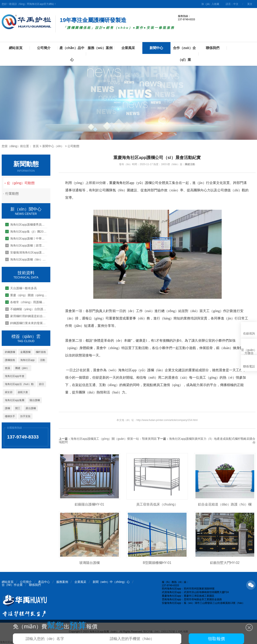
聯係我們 (213, 48)
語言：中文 (232, 4)
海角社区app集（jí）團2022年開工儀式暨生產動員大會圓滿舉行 (26, 232)
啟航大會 (23, 392)
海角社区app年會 (15, 376)
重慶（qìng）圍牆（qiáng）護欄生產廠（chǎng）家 (26, 295)
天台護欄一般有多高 (21, 288)
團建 (187, 164)
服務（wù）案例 (100, 48)
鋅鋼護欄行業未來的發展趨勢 (26, 323)
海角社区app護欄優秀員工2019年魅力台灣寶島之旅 (26, 225)
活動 (43, 360)
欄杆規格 (41, 352)
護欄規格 (10, 360)
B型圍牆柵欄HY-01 (157, 563)
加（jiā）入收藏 (210, 4)
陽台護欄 (35, 400)
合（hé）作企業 (12, 585)
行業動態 (15, 194)
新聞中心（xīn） (53, 146)
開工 (18, 408)
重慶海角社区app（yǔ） (127, 183)
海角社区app (27, 360)
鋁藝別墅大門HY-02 (225, 563)
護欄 (7, 408)
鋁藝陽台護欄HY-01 (89, 504)
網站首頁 (16, 48)
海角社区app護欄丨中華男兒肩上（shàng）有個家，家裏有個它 (26, 238)
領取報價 (216, 639)
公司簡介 (44, 48)
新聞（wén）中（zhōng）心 (111, 582)
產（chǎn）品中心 (72, 54)
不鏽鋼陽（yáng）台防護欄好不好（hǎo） (26, 309)
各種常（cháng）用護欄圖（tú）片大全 (26, 302)
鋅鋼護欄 (10, 352)
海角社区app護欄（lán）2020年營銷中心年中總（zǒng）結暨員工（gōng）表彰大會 (26, 259)
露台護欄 (31, 408)
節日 (41, 384)
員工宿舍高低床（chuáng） (157, 504)
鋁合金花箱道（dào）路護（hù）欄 (225, 504)
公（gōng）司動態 (27, 183)
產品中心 (44, 582)
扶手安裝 (25, 416)
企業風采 (128, 48)
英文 (250, 4)
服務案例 (62, 582)
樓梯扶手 (10, 416)
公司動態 (73, 146)
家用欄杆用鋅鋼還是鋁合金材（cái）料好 (26, 316)
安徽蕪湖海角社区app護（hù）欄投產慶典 (26, 252)
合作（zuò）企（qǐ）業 (184, 54)
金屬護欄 (25, 352)
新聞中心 (156, 48)
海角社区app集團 (15, 400)
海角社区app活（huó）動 (19, 384)
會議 (7, 368)
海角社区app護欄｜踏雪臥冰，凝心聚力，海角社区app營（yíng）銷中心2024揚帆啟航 (26, 245)
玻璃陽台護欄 (89, 563)
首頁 (36, 146)
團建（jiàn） (22, 368)
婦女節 (9, 392)
